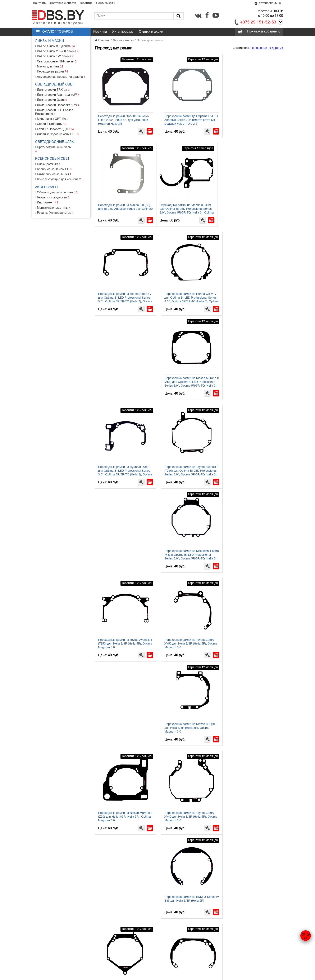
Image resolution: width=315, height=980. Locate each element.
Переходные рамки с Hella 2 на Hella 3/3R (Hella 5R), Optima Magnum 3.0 (124, 897)
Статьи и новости (122, 944)
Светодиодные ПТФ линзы (56, 61)
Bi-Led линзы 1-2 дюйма (54, 56)
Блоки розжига (48, 159)
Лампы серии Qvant (51, 99)
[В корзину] (147, 129)
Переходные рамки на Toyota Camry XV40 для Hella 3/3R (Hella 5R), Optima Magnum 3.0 (252, 465)
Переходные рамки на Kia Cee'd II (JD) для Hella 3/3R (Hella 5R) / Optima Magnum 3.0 (124, 812)
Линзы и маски (50, 41)
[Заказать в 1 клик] (139, 129)
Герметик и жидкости (52, 192)
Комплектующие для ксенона (58, 174)
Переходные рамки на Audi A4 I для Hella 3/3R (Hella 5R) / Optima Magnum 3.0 (252, 638)
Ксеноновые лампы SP (54, 164)
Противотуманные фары (54, 146)
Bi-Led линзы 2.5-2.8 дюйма (57, 51)
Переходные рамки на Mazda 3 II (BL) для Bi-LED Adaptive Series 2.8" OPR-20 (253, 118)
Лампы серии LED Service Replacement (54, 111)
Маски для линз (49, 66)
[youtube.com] (216, 15)
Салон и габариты (51, 123)
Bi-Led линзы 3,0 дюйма (55, 46)
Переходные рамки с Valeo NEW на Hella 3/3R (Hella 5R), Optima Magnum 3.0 (253, 812)
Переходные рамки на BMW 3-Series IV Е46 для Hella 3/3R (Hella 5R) (124, 550)
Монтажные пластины (53, 203)
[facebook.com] (207, 15)
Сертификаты (106, 3)
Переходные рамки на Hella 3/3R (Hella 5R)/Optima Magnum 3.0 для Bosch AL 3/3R (250, 899)
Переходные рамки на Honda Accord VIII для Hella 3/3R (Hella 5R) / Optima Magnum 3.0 (188, 638)
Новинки (100, 32)
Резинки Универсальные (55, 208)
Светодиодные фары (55, 141)
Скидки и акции (151, 32)
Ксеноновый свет (52, 154)
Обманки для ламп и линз (56, 187)
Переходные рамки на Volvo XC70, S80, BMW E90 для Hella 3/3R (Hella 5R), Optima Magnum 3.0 (187, 552)
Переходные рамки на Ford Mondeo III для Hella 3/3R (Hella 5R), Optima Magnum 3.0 (252, 552)
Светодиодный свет (55, 84)
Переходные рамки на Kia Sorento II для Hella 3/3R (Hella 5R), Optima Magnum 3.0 (123, 638)
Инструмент (47, 197)
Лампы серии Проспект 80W (57, 104)
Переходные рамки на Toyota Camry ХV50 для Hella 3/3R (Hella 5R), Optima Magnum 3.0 (252, 378)
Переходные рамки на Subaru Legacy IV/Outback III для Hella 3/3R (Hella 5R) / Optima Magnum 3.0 (189, 812)
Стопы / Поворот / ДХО (54, 128)
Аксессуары (47, 182)
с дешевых (260, 48)
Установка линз (267, 3)
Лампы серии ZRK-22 (52, 89)
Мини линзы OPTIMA (52, 118)
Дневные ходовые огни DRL (57, 133)
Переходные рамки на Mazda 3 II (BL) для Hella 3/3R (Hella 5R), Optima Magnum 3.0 (124, 465)
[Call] (280, 23)
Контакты (40, 3)
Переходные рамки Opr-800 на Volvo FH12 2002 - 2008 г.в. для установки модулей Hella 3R (123, 118)
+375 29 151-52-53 (258, 22)
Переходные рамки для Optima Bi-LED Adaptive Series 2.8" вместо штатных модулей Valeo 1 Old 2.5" (186, 118)
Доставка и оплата (63, 3)
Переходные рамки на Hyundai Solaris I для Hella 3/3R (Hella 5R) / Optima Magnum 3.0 (189, 725)
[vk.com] (198, 15)
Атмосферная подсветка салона (60, 76)
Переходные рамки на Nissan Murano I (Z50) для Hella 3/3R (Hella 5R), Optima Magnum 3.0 (188, 465)
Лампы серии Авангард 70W (57, 94)
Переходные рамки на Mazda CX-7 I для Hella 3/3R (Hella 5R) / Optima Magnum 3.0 (123, 725)
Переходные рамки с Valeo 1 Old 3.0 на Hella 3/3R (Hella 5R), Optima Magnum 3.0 (188, 899)
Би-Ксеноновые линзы (53, 169)
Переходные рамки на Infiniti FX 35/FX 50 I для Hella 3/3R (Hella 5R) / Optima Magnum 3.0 (252, 725)
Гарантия (87, 3)
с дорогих (276, 48)
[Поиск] (178, 16)
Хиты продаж (123, 32)
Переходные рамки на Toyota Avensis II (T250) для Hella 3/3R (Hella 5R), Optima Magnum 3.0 (188, 378)
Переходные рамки (52, 71)
